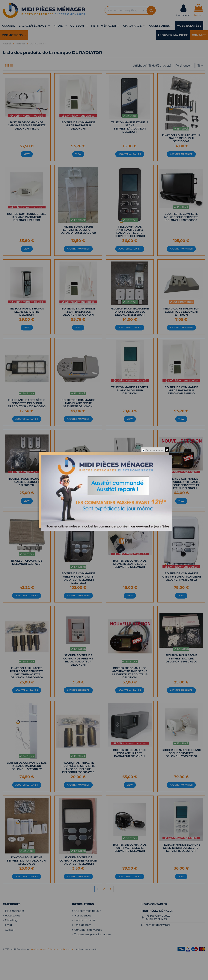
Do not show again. (155, 450)
